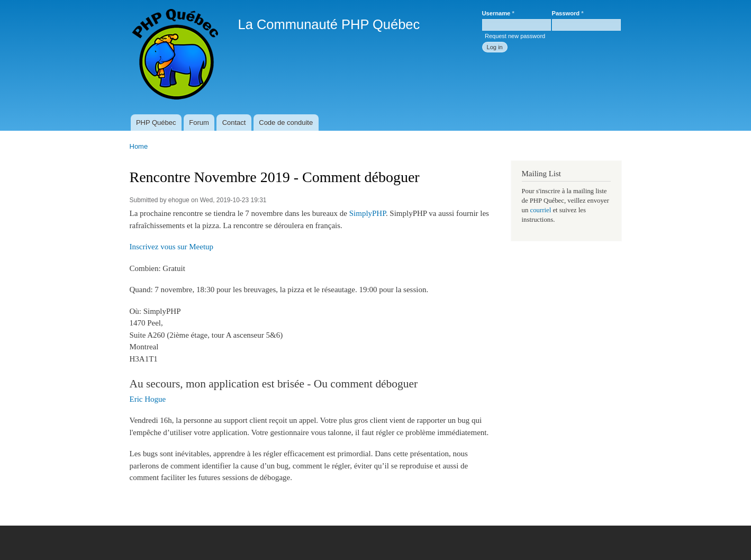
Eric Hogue (148, 399)
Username (498, 13)
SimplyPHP (368, 213)
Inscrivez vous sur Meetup (172, 247)
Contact (234, 123)
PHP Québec (156, 123)
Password (568, 13)
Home (139, 146)
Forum (199, 123)
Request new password (515, 36)
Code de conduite (286, 123)
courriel (540, 210)
